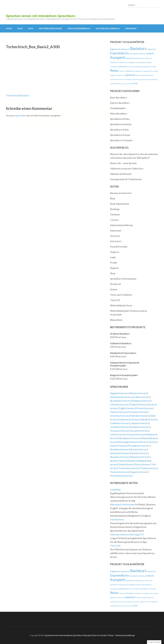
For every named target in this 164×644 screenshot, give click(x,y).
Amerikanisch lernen (121, 397)
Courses (114, 220)
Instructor (115, 236)
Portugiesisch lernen (139, 446)
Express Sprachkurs (120, 103)
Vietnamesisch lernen (121, 476)
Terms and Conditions (121, 295)
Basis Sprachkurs (119, 97)
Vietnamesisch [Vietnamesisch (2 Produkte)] (115, 84)
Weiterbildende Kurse (50, 28)
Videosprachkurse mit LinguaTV (127, 534)
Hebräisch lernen (139, 416)
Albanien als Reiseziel (121, 174)
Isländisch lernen (149, 419)
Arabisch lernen (141, 397)
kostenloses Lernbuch (108, 28)
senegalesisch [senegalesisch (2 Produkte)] (147, 71)
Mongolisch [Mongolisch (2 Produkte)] (132, 62)
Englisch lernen (127, 408)
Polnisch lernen (118, 446)
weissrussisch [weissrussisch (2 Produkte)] (125, 84)
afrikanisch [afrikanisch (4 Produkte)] (125, 49)
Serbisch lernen (139, 453)
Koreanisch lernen (120, 431)
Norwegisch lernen (129, 442)
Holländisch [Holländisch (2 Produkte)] (142, 54)
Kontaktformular (119, 247)
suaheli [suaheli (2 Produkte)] (138, 75)
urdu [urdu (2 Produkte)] (149, 79)
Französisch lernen (138, 412)
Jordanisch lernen (119, 427)
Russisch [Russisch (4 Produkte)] (130, 71)
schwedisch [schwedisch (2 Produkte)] (138, 71)
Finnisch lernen (118, 412)
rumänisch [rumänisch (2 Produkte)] (122, 71)
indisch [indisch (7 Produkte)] (150, 53)
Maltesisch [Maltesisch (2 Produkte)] (149, 58)
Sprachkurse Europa (120, 135)
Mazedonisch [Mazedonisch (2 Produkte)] (115, 62)
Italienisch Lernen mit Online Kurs (127, 169)
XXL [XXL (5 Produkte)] (136, 83)
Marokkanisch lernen (130, 438)
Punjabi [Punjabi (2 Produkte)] (153, 67)
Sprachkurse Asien (119, 130)
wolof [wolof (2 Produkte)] (132, 84)
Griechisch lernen (119, 416)
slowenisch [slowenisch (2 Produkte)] (121, 75)
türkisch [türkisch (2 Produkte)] (129, 79)
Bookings (115, 209)
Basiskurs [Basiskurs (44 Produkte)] (138, 48)
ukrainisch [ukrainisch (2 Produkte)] (136, 79)
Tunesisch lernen (119, 472)
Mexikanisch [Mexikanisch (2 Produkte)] (124, 62)
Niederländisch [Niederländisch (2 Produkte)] (146, 62)
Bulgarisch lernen (141, 401)
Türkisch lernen (149, 468)
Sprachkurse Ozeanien (121, 140)
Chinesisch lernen (119, 404)
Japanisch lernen (140, 423)
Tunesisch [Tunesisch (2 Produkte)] (122, 79)
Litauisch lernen (136, 434)
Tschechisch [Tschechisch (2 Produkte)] (114, 79)
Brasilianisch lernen (120, 401)
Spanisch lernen (118, 461)
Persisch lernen (148, 442)
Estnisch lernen (144, 408)
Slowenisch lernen (140, 457)
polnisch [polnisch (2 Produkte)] (138, 67)
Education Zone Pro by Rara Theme (98, 635)
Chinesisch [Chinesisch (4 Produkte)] (151, 49)
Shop (20, 28)
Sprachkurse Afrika (120, 119)
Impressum (131, 28)
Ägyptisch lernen (119, 393)
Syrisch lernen (142, 464)
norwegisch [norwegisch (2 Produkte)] (114, 67)
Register (114, 268)
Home (9, 28)
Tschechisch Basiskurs (18, 95)
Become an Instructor (121, 193)
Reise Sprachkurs (119, 114)
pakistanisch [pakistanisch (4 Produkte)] (124, 66)
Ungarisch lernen (139, 472)
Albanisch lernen (138, 393)
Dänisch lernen (138, 404)
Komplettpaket (118, 108)
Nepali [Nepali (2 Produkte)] (138, 62)
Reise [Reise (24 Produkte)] (114, 70)
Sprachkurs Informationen (123, 279)
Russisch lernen (139, 449)
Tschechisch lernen (129, 468)
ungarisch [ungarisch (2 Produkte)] (143, 79)
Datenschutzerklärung (121, 225)
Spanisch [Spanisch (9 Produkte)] (130, 75)
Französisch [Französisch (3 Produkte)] (133, 54)
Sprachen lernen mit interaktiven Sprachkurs (41, 16)
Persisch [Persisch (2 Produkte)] (132, 67)
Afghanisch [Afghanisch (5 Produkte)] (115, 49)
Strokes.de (116, 284)
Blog (31, 28)
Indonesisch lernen (129, 419)
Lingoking (115, 489)
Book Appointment (120, 204)
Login (113, 257)
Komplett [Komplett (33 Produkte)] (118, 57)
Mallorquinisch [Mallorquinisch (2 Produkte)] (140, 58)
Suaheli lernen (126, 464)
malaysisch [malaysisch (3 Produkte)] (130, 58)
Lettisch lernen (118, 434)
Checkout (115, 214)
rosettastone (117, 519)
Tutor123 (115, 300)
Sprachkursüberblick (79, 28)
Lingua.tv (115, 252)
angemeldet (20, 115)
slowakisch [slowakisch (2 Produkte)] (114, 75)
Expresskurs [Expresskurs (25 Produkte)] (119, 53)
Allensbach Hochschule (123, 504)
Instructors (116, 241)
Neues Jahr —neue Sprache (123, 163)
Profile (114, 263)
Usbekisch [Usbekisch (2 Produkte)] (154, 79)
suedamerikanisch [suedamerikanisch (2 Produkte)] (147, 75)
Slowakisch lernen (119, 457)
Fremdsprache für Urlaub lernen (126, 179)
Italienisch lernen (120, 423)
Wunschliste (116, 320)
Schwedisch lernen (120, 453)
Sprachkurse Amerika (121, 124)
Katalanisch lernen (140, 427)
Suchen (114, 289)
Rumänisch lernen (119, 449)
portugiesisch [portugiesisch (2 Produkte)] (146, 67)
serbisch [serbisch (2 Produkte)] (155, 71)
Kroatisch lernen (140, 431)
